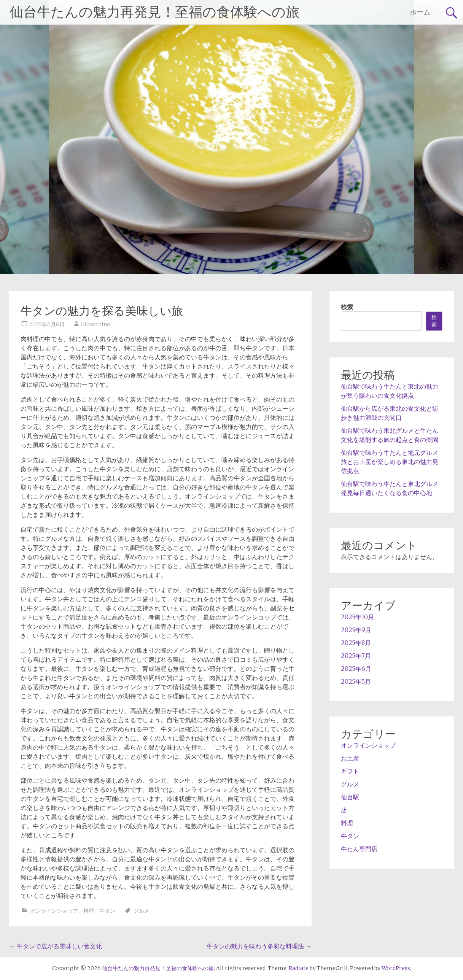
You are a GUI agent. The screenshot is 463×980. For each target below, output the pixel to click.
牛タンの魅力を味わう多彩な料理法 (259, 946)
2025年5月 (356, 681)
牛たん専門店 (359, 849)
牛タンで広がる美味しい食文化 (56, 946)
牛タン (107, 911)
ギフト (350, 771)
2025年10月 (357, 617)
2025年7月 (356, 656)
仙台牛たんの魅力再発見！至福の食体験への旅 (154, 12)
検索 (347, 307)
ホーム (420, 12)
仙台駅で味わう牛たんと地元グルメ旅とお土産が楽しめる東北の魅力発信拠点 (390, 462)
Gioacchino (95, 324)
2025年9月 (356, 630)
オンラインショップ (54, 911)
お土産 (350, 758)
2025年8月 (356, 643)
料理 (89, 911)
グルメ (142, 911)
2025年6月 (356, 669)
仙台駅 (350, 797)
